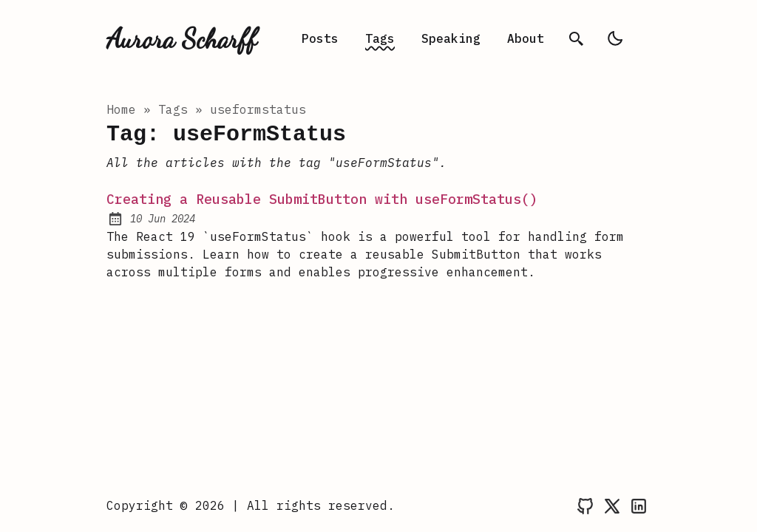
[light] (615, 38)
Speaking (451, 38)
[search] (577, 38)
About (526, 38)
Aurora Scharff (181, 38)
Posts (320, 38)
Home (121, 109)
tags (173, 109)
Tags (380, 38)
